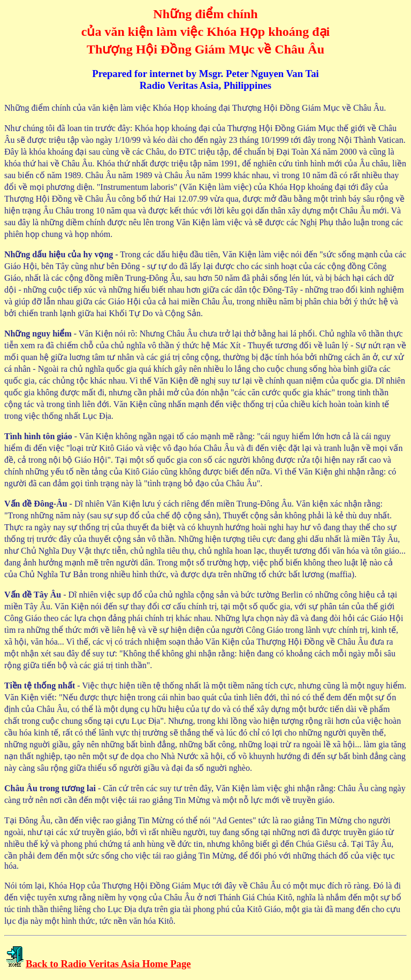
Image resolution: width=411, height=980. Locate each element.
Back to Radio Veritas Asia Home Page (108, 964)
